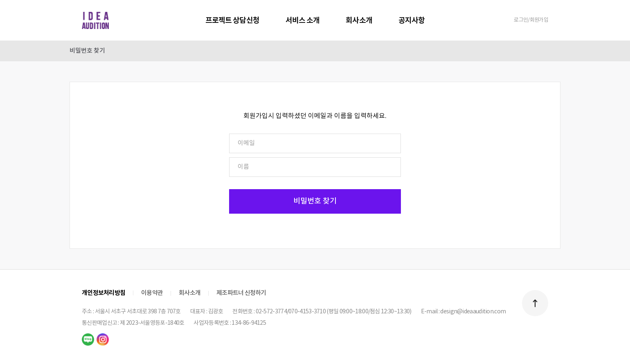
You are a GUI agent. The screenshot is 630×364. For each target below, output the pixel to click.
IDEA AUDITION (95, 20)
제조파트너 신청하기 (241, 293)
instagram (103, 339)
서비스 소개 (303, 20)
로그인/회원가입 (531, 20)
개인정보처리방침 (103, 293)
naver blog (88, 339)
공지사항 (412, 20)
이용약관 (152, 293)
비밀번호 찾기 (87, 51)
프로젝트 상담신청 (232, 20)
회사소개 (359, 20)
